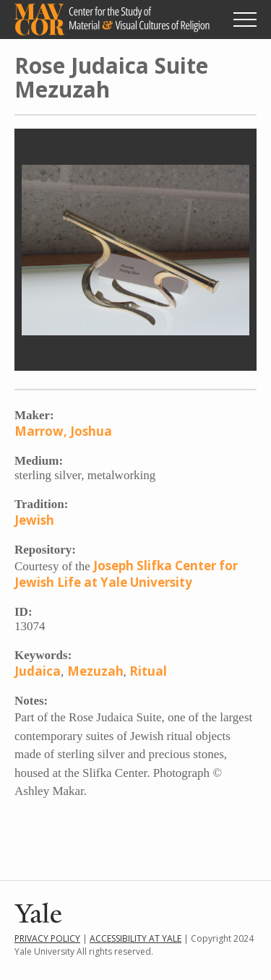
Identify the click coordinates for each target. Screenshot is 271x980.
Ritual (148, 671)
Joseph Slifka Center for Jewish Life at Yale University (126, 574)
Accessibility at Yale (135, 938)
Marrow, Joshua (63, 431)
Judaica (38, 671)
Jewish (34, 520)
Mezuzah (95, 671)
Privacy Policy (47, 938)
